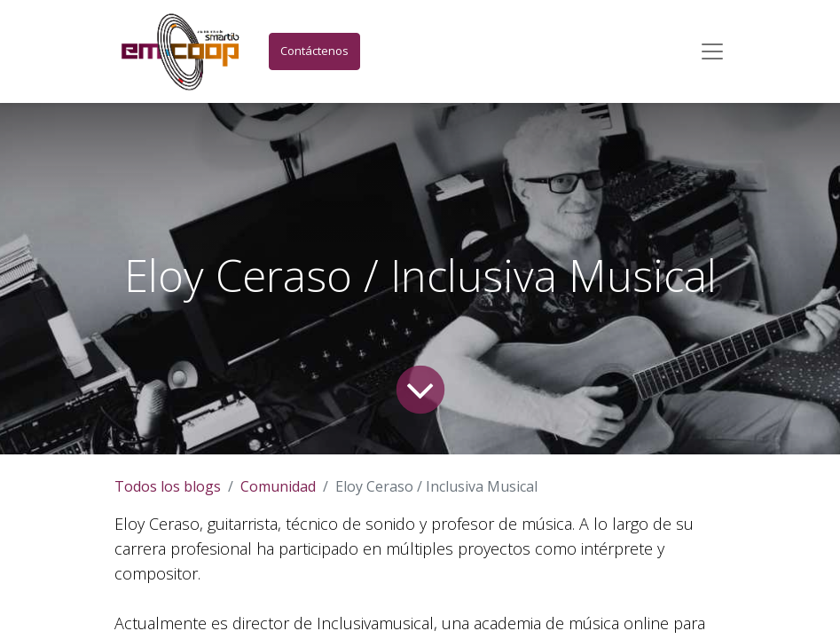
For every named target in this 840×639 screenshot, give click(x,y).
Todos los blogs (168, 486)
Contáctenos (314, 51)
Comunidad (278, 486)
